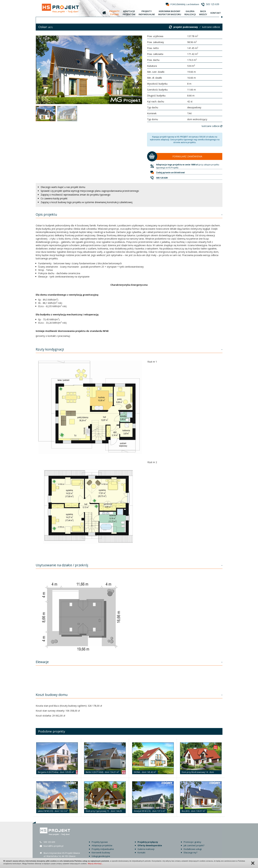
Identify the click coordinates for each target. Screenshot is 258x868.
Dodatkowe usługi (193, 849)
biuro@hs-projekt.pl (53, 846)
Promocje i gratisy (192, 842)
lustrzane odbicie (211, 27)
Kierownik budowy (101, 853)
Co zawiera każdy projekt (54, 198)
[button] (39, 70)
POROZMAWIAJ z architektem (185, 4)
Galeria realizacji (146, 849)
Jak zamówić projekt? (194, 845)
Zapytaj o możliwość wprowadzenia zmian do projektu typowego (76, 195)
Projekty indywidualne (103, 849)
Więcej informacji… (95, 864)
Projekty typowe (100, 842)
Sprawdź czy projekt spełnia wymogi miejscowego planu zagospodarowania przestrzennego (90, 191)
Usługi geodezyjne (101, 856)
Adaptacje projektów (102, 845)
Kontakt (141, 853)
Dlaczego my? (190, 853)
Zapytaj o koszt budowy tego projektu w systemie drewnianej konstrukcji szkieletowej (87, 202)
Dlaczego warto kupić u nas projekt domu (63, 187)
